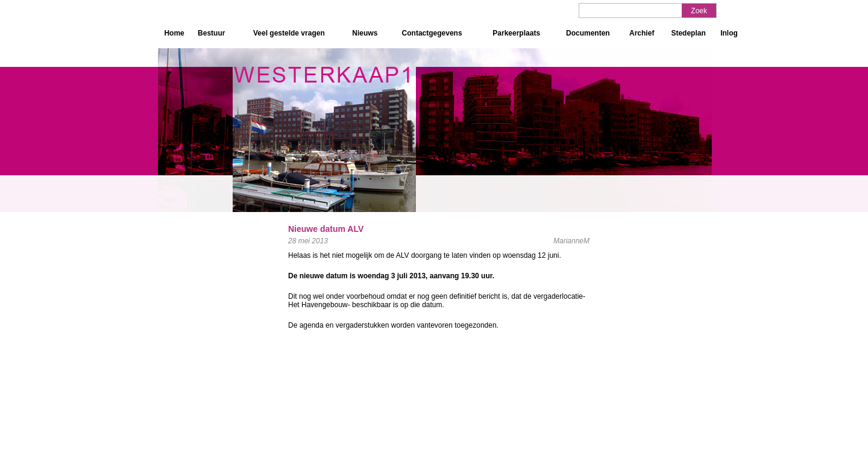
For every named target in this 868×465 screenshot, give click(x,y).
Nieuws (365, 33)
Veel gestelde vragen (289, 33)
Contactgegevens (432, 33)
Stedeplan (688, 33)
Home (174, 33)
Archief (642, 33)
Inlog (729, 33)
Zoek (699, 11)
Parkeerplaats (516, 33)
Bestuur (211, 33)
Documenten (588, 33)
